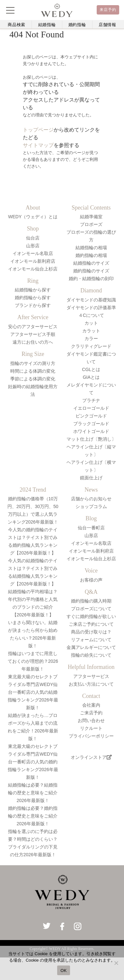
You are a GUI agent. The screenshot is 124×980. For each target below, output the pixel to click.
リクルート (91, 728)
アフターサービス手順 (33, 334)
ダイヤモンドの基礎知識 (91, 300)
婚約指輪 (77, 25)
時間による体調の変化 (33, 371)
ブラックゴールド (91, 424)
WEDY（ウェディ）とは (33, 217)
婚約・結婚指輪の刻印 (91, 279)
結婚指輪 (47, 25)
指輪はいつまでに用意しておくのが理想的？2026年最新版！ (33, 661)
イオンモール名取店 (33, 253)
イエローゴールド (91, 408)
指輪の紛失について (91, 655)
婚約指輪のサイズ (91, 271)
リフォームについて (91, 640)
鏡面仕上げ (91, 478)
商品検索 (17, 25)
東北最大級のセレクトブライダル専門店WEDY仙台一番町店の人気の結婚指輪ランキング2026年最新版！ (33, 692)
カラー (91, 338)
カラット (91, 331)
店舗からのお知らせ (91, 499)
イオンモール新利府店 (33, 261)
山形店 (33, 246)
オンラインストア (91, 757)
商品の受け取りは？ (91, 632)
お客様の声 (91, 580)
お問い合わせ (91, 720)
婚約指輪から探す (33, 298)
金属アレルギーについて (91, 647)
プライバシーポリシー (91, 736)
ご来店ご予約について (91, 624)
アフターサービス (91, 676)
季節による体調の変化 (33, 379)
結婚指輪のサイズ (91, 263)
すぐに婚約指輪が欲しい (91, 616)
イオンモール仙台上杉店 (33, 269)
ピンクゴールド (91, 416)
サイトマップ (38, 145)
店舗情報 (107, 25)
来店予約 (108, 10)
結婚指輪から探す (33, 290)
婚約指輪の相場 (91, 255)
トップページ (38, 130)
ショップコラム (91, 506)
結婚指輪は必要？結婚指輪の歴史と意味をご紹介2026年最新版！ (33, 793)
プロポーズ (91, 224)
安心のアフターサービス (33, 327)
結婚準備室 (91, 217)
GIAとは (91, 377)
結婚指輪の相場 (91, 248)
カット (91, 323)
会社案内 (91, 705)
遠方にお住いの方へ (33, 342)
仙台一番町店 (91, 528)
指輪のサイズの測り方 (33, 363)
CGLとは (91, 369)
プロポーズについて (91, 609)
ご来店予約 (91, 713)
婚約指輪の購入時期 (91, 601)
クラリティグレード (91, 346)
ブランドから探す (33, 305)
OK (63, 970)
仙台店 (33, 238)
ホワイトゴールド (91, 431)
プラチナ (91, 400)
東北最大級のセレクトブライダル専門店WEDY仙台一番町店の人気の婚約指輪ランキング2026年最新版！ (33, 762)
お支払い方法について (91, 684)
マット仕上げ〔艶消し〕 (91, 439)
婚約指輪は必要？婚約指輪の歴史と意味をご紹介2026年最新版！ (33, 816)
